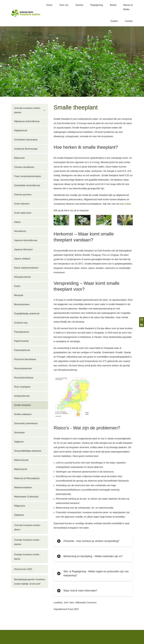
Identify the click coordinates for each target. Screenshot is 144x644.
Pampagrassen (22, 332)
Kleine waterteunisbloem (26, 268)
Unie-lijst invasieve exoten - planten (28, 110)
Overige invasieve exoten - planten (27, 542)
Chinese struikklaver (24, 167)
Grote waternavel (23, 213)
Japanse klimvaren (23, 249)
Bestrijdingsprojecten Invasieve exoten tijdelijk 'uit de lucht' (30, 582)
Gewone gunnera (23, 195)
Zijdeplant (19, 515)
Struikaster (19, 433)
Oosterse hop (21, 323)
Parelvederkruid (22, 350)
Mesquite (19, 295)
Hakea (17, 222)
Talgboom (19, 442)
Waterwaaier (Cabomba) (26, 497)
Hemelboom (20, 231)
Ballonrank (19, 158)
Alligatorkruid (21, 130)
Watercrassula (21, 460)
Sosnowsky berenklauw (26, 423)
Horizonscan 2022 (23, 569)
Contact (129, 21)
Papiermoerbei (21, 341)
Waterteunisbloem (23, 487)
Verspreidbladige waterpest (28, 451)
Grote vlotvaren (22, 204)
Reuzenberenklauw (24, 378)
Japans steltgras (22, 259)
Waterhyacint (21, 469)
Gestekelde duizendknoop (27, 185)
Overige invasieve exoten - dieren (27, 557)
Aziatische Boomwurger (26, 149)
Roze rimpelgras (22, 387)
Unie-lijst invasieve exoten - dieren (28, 527)
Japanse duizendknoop (26, 240)
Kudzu (17, 286)
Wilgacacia (19, 506)
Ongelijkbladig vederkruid (27, 314)
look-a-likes (125, 204)
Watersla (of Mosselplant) (27, 478)
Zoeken (114, 21)
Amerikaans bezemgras (26, 140)
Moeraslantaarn (22, 304)
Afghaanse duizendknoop (27, 121)
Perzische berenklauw (25, 359)
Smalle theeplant (22, 405)
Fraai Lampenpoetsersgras (27, 176)
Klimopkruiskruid (22, 277)
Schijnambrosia (22, 396)
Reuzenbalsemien (23, 368)
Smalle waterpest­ (23, 414)
